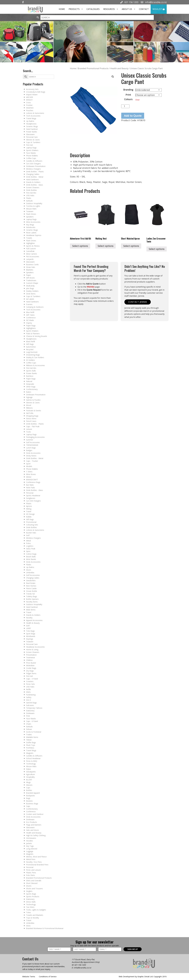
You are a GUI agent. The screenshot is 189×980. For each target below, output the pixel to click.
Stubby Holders (32, 291)
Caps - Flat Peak (33, 426)
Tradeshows (31, 280)
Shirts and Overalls (34, 881)
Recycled (30, 349)
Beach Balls (31, 557)
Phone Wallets (32, 156)
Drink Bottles (31, 190)
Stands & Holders (33, 182)
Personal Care (32, 137)
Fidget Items (31, 673)
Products (77, 9)
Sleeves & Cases (33, 140)
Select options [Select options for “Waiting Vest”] (106, 246)
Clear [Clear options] (138, 100)
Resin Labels (31, 233)
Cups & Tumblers (33, 142)
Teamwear (31, 657)
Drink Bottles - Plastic (35, 172)
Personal (30, 493)
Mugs (28, 782)
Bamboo (30, 376)
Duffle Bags (31, 742)
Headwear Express (34, 235)
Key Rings (30, 225)
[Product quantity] (125, 106)
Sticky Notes (31, 456)
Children (29, 660)
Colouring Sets (32, 525)
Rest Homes (31, 586)
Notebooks (31, 227)
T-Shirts (29, 472)
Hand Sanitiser (32, 129)
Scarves (29, 304)
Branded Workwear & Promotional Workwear (45, 928)
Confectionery (32, 389)
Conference (31, 318)
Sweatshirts (31, 580)
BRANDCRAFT (32, 480)
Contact (144, 9)
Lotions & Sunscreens (35, 113)
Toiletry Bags (32, 596)
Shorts (29, 886)
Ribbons (29, 408)
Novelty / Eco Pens (34, 862)
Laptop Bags (31, 148)
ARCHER (30, 97)
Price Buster (31, 663)
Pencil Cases (31, 421)
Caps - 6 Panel (32, 721)
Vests (28, 926)
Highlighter (30, 243)
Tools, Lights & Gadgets (36, 910)
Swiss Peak (31, 549)
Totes (29, 912)
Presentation (31, 655)
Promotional (31, 522)
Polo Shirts (31, 875)
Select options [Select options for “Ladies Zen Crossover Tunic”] (157, 249)
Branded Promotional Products (39, 878)
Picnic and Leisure (33, 870)
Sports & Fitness (33, 246)
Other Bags (31, 387)
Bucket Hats (31, 533)
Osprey (29, 323)
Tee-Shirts (30, 907)
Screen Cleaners (33, 187)
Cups (28, 788)
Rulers (29, 392)
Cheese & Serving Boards (37, 336)
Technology (31, 764)
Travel (29, 511)
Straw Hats (31, 267)
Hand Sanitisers (32, 179)
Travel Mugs (31, 118)
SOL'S (29, 700)
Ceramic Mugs (32, 126)
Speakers (30, 217)
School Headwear (33, 758)
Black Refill (31, 341)
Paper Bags (31, 326)
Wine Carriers (32, 254)
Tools (28, 432)
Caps (28, 806)
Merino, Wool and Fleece (36, 857)
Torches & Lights (33, 206)
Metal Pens (31, 859)
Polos (28, 543)
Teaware (30, 211)
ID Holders (30, 360)
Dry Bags (30, 671)
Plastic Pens (31, 873)
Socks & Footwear (34, 732)
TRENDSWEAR (32, 445)
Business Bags (32, 804)
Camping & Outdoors (35, 307)
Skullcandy (30, 286)
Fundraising (31, 695)
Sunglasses (31, 498)
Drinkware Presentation (36, 166)
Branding (128, 90)
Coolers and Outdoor (35, 814)
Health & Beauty (33, 623)
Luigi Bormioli (32, 352)
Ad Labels (30, 299)
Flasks (29, 198)
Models (29, 466)
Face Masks (31, 153)
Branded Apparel (33, 793)
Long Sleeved (32, 849)
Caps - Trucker (32, 461)
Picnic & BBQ (32, 761)
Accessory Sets (32, 89)
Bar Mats (30, 485)
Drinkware (30, 713)
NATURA (30, 413)
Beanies (29, 801)
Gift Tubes (30, 315)
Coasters (30, 681)
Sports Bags (31, 894)
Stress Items (31, 418)
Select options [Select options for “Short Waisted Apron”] (131, 246)
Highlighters (31, 328)
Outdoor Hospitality (34, 203)
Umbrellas (30, 573)
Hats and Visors (32, 830)
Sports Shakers (32, 150)
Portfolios (30, 748)
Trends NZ (30, 594)
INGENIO (30, 108)
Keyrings (30, 639)
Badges (29, 450)
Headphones (31, 124)
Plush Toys (31, 745)
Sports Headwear (33, 496)
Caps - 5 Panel (32, 679)
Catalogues (93, 9)
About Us (129, 9)
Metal (28, 541)
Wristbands (31, 636)
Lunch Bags (31, 448)
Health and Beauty (34, 833)
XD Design (30, 514)
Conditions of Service (48, 977)
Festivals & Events (34, 411)
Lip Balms (30, 121)
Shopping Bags (32, 416)
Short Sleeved (32, 883)
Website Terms (29, 977)
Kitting (29, 509)
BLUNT (29, 780)
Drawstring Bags (33, 355)
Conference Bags (33, 482)
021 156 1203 (129, 2)
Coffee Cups (31, 158)
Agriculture (30, 774)
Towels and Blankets (35, 915)
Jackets (29, 843)
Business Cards (32, 264)
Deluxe (29, 729)
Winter (29, 477)
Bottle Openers (32, 599)
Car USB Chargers (33, 164)
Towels (29, 238)
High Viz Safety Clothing (36, 835)
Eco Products (32, 822)
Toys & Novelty (32, 918)
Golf (28, 535)
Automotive (31, 347)
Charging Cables (33, 174)
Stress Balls (31, 902)
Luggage (30, 851)
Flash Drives (31, 214)
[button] (113, 77)
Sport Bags (31, 634)
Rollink (29, 517)
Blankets (30, 270)
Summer (30, 440)
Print (28, 716)
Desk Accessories (33, 453)
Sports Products (33, 896)
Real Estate (31, 583)
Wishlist (159, 9)
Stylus (29, 769)
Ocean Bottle (32, 591)
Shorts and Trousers (34, 889)
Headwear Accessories (35, 647)
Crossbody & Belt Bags (36, 92)
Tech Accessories (33, 116)
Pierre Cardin (31, 588)
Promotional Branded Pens (37, 865)
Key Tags (30, 846)
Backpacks (30, 796)
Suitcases (30, 705)
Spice (28, 551)
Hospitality (30, 777)
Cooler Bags (31, 668)
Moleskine (30, 665)
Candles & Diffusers (34, 161)
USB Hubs (30, 195)
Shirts (28, 692)
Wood (29, 405)
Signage (29, 397)
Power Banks (32, 132)
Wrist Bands (31, 559)
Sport (28, 464)
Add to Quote (133, 116)
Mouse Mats (31, 209)
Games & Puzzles (33, 400)
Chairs (29, 724)
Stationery (30, 711)
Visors (29, 570)
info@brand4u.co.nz (154, 2)
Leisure (29, 429)
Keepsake (30, 384)
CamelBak (30, 251)
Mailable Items (32, 737)
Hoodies (30, 841)
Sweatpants (31, 772)
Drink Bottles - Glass (35, 185)
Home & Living (32, 650)
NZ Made (30, 320)
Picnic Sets (30, 684)
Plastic (29, 503)
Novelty (29, 618)
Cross (28, 102)
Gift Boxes (30, 278)
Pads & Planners (33, 334)
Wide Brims (31, 610)
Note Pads (30, 488)
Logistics (30, 546)
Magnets (30, 753)
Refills (29, 689)
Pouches (30, 110)
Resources (112, 9)
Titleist (29, 740)
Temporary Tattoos (34, 708)
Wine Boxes (31, 474)
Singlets (29, 891)
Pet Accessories (33, 257)
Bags (28, 798)
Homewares (31, 838)
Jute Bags (30, 288)
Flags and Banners (34, 825)
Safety (29, 697)
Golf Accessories (33, 442)
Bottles (29, 790)
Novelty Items (32, 602)
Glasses (29, 785)
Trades (29, 734)
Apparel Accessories (34, 620)
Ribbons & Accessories (35, 365)
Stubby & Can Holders (35, 357)
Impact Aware (32, 95)
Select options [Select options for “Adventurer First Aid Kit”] (80, 246)
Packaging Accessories (35, 437)
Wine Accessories (33, 222)
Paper (29, 275)
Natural (29, 381)
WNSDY (29, 100)
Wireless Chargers (33, 169)
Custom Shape (32, 283)
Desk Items (31, 294)
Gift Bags (30, 344)
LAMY (29, 628)
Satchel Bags (31, 703)
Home (62, 9)
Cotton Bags (31, 554)
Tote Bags (30, 631)
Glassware (30, 134)
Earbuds (29, 201)
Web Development (127, 977)
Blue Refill (30, 312)
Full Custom (31, 249)
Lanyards (30, 259)
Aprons (29, 506)
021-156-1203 (80, 965)
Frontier (29, 105)
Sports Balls (31, 371)
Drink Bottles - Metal (35, 177)
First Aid (29, 145)
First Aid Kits (31, 193)
